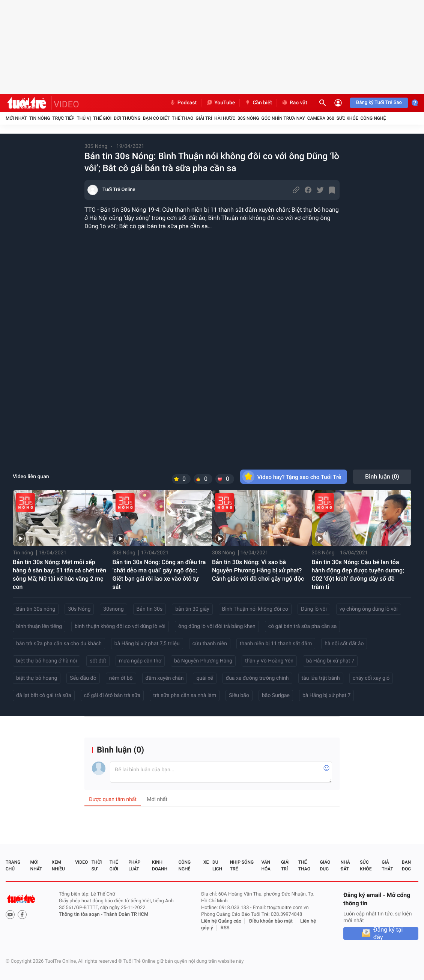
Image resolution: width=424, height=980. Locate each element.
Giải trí (204, 118)
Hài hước (225, 118)
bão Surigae (276, 695)
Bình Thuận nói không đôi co (255, 609)
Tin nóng (40, 118)
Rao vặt (294, 103)
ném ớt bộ (121, 678)
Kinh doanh (160, 866)
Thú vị (84, 118)
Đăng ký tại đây (388, 933)
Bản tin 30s (150, 609)
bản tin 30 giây (192, 609)
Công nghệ (373, 118)
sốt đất (98, 661)
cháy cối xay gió (371, 678)
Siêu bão (239, 695)
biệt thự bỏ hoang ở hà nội (47, 661)
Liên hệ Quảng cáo (221, 921)
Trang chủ (13, 866)
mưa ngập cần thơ (140, 661)
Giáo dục (325, 866)
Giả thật (387, 866)
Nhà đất (345, 866)
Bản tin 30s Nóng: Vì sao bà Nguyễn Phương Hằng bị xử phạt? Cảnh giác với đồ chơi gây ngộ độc (258, 570)
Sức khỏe (347, 118)
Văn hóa (266, 866)
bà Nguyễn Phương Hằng (203, 661)
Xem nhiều (58, 866)
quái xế (204, 678)
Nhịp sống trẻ (242, 866)
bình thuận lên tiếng (39, 626)
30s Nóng (79, 609)
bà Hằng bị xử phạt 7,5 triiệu (147, 644)
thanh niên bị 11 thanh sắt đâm (276, 644)
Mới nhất (16, 118)
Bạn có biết (156, 118)
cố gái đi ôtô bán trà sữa (112, 695)
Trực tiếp (64, 118)
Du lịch (217, 866)
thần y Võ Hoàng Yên (269, 661)
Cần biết (258, 103)
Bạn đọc (406, 866)
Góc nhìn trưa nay (283, 118)
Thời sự (97, 866)
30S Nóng (248, 118)
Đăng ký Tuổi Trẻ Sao (379, 103)
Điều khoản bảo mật (271, 921)
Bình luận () (382, 476)
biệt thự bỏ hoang (37, 678)
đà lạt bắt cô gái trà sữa (44, 695)
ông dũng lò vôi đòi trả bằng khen (217, 626)
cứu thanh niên (210, 644)
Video (81, 862)
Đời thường (127, 118)
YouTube (220, 103)
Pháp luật (134, 866)
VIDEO (66, 104)
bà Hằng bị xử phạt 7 (330, 661)
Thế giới (102, 118)
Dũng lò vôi (314, 609)
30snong (113, 609)
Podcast (183, 103)
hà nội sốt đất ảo (344, 644)
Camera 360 (321, 118)
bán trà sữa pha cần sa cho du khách (59, 644)
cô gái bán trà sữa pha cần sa (302, 626)
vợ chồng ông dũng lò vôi (369, 609)
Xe (206, 862)
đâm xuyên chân (165, 678)
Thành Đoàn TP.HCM (126, 915)
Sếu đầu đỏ (83, 678)
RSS (225, 928)
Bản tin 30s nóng (36, 609)
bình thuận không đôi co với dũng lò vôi (120, 626)
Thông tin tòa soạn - (81, 915)
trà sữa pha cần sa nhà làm (185, 695)
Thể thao (183, 118)
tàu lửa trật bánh (321, 678)
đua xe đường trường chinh (257, 678)
